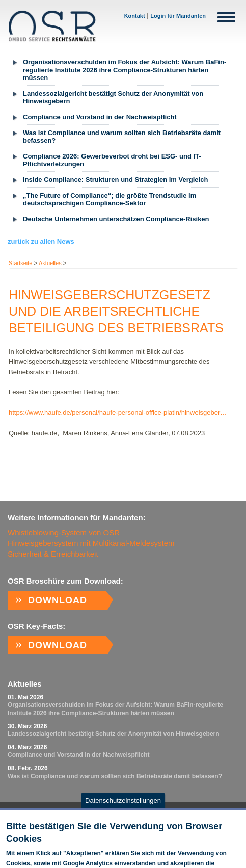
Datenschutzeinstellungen (123, 805)
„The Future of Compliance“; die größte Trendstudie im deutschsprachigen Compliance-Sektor (110, 200)
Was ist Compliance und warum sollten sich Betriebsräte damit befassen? (122, 137)
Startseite (20, 263)
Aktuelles (50, 263)
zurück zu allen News (41, 241)
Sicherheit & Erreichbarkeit (53, 554)
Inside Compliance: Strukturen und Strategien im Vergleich (115, 180)
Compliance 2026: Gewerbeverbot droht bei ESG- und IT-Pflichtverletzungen (112, 160)
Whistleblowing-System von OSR (64, 532)
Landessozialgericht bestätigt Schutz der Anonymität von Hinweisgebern (113, 98)
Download (58, 600)
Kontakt (135, 16)
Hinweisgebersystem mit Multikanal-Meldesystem (91, 543)
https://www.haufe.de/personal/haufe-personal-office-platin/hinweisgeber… (118, 413)
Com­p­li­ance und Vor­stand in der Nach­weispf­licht (100, 117)
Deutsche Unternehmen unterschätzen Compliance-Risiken (116, 219)
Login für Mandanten (178, 16)
